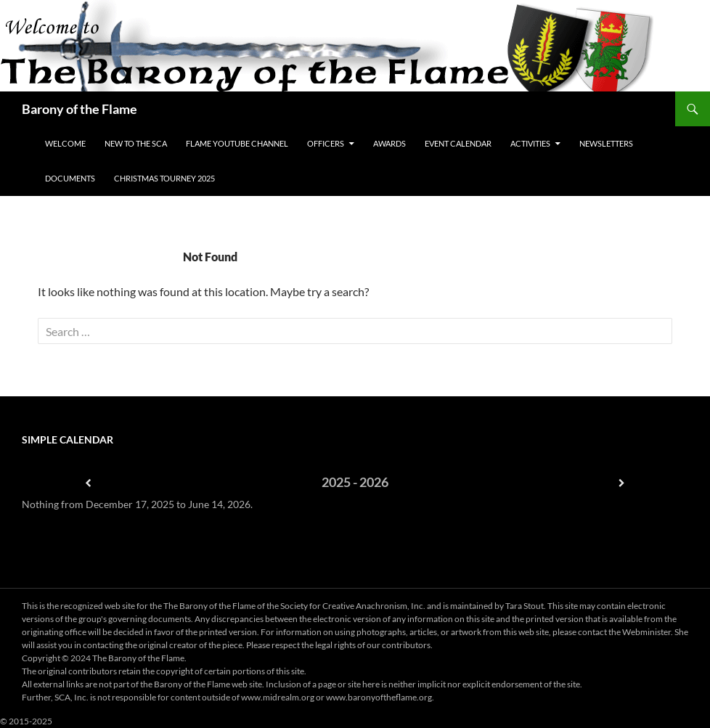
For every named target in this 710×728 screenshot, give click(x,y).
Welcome (65, 143)
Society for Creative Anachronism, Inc (352, 606)
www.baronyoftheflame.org (379, 697)
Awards (389, 143)
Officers (326, 143)
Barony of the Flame (79, 109)
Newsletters (606, 143)
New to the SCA (136, 143)
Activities (530, 143)
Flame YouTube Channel (237, 143)
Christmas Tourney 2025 (164, 178)
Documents (70, 178)
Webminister (646, 632)
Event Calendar (458, 143)
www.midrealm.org (278, 697)
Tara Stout (525, 606)
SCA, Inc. (72, 697)
